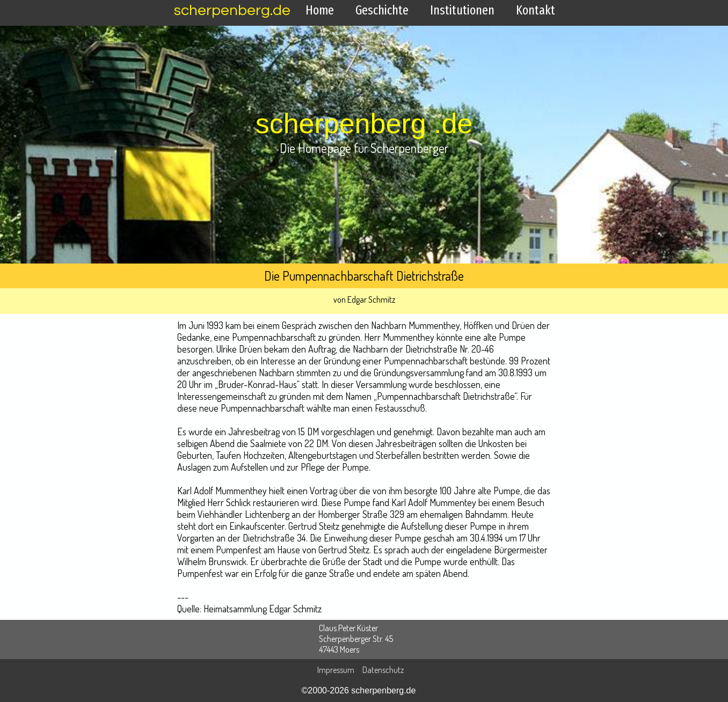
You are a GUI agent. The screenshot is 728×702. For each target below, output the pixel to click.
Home (320, 10)
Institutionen (462, 10)
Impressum (336, 670)
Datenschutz (383, 670)
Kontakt (536, 10)
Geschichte (382, 10)
